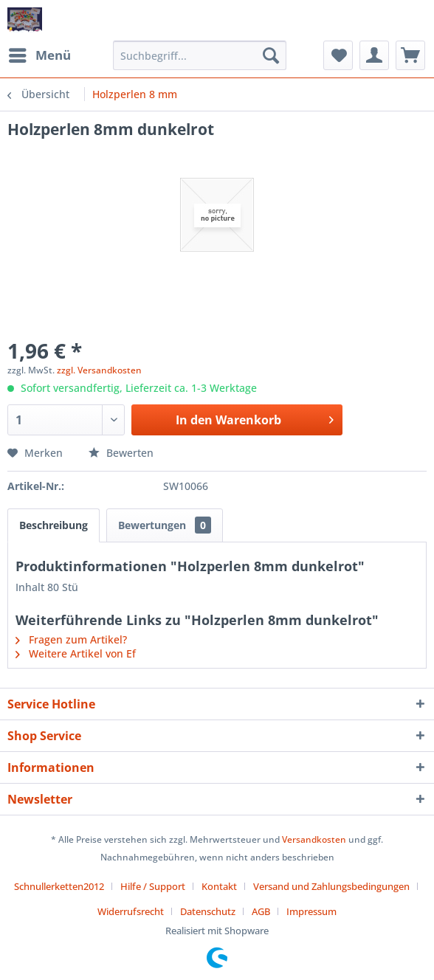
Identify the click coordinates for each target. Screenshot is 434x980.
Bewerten (121, 453)
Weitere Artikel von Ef (76, 653)
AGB (261, 911)
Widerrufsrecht (131, 911)
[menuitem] (39, 55)
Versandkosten (314, 839)
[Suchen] (271, 55)
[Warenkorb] (410, 55)
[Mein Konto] (374, 55)
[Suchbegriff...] (200, 55)
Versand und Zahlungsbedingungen (331, 886)
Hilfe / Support (153, 886)
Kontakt (219, 886)
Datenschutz (208, 911)
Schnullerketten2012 (59, 886)
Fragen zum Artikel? (71, 639)
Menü (40, 54)
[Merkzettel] (338, 55)
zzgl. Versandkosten (99, 370)
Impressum (311, 911)
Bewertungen (165, 525)
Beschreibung (54, 525)
